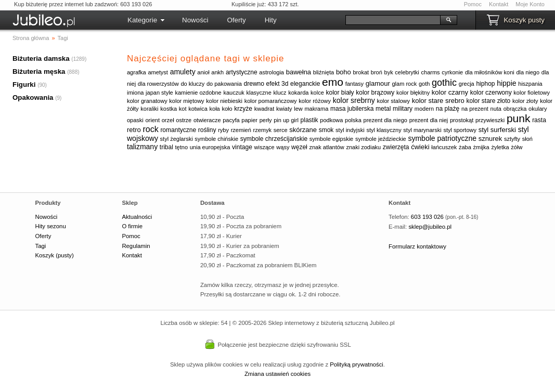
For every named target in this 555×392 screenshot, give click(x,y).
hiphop (485, 84)
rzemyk (262, 130)
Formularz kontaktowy (417, 246)
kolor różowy (315, 101)
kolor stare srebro (438, 101)
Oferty (236, 20)
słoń (527, 139)
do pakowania (224, 84)
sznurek (491, 139)
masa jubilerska (352, 109)
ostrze (184, 120)
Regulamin (136, 246)
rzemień (241, 130)
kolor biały (340, 93)
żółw (517, 147)
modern (424, 109)
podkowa (331, 120)
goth (424, 84)
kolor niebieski (224, 101)
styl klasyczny (384, 130)
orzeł (168, 120)
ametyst (158, 72)
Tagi (41, 246)
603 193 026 (427, 217)
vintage (242, 147)
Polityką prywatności (357, 364)
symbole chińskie (216, 139)
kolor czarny (450, 92)
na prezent (475, 109)
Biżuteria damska (41, 58)
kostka (169, 109)
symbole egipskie (331, 139)
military (403, 109)
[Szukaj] (393, 20)
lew (298, 109)
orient (153, 120)
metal (383, 109)
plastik (309, 120)
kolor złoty (525, 101)
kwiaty (284, 109)
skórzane (303, 130)
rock (150, 129)
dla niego (528, 72)
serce (281, 130)
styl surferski (497, 130)
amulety (183, 72)
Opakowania (33, 97)
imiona (135, 93)
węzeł (299, 147)
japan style (159, 93)
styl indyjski (350, 130)
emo (333, 82)
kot (183, 109)
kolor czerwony (491, 93)
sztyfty (512, 139)
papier (249, 120)
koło (227, 109)
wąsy (283, 147)
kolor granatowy (147, 101)
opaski (135, 120)
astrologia (272, 72)
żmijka (481, 147)
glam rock (405, 84)
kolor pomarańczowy (271, 101)
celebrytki (407, 72)
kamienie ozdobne (198, 93)
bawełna (299, 72)
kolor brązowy (375, 93)
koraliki (149, 109)
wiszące (264, 147)
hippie (506, 83)
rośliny (207, 130)
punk (519, 118)
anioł (203, 72)
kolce (317, 93)
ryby (223, 130)
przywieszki (490, 120)
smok (326, 130)
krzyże (243, 109)
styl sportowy (460, 130)
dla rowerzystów (158, 84)
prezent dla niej (429, 120)
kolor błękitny (413, 93)
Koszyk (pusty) (55, 255)
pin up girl (286, 120)
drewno (254, 84)
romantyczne (178, 130)
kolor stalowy (393, 101)
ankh (217, 72)
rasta (539, 120)
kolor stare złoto (489, 101)
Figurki (24, 84)
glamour (378, 83)
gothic (444, 83)
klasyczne (259, 93)
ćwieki (420, 147)
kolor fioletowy (532, 93)
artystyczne (242, 72)
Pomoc (473, 4)
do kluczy (192, 84)
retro (134, 130)
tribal (166, 147)
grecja (467, 84)
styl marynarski (422, 130)
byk (389, 72)
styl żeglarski (177, 139)
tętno (182, 147)
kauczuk (234, 93)
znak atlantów (327, 147)
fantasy (354, 84)
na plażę (448, 109)
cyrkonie (452, 72)
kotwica (198, 109)
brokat (361, 72)
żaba (465, 147)
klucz (280, 93)
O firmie (132, 226)
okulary (538, 109)
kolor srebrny (354, 100)
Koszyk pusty (524, 20)
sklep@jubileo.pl (430, 227)
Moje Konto (530, 4)
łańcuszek (444, 147)
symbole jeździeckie (381, 139)
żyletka (500, 147)
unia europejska (210, 147)
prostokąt (462, 120)
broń (377, 72)
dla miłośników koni (490, 72)
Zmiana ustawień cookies (277, 374)
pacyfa (231, 120)
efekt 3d (277, 84)
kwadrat (264, 109)
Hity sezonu (51, 226)
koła (215, 109)
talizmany (142, 147)
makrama (316, 109)
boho (344, 72)
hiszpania (530, 84)
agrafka (137, 72)
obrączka (515, 109)
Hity (271, 20)
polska (353, 120)
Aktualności (137, 217)
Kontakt (499, 4)
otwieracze (207, 120)
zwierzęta (396, 147)
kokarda (298, 93)
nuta (496, 109)
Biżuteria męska (39, 71)
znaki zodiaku (363, 147)
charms (431, 72)
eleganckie (305, 84)
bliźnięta (324, 72)
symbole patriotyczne (442, 138)
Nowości (195, 20)
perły (266, 120)
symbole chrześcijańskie (274, 139)
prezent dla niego (385, 120)
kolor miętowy (186, 101)
